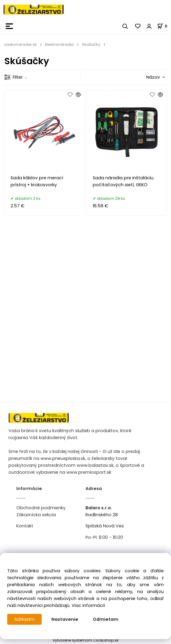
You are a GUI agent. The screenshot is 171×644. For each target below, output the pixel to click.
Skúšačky (91, 44)
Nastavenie (65, 619)
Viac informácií (88, 605)
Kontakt (25, 526)
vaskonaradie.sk (21, 44)
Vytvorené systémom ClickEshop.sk (85, 640)
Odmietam (106, 619)
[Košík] (164, 26)
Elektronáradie (59, 44)
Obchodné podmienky (41, 508)
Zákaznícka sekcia (36, 515)
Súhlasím (24, 619)
